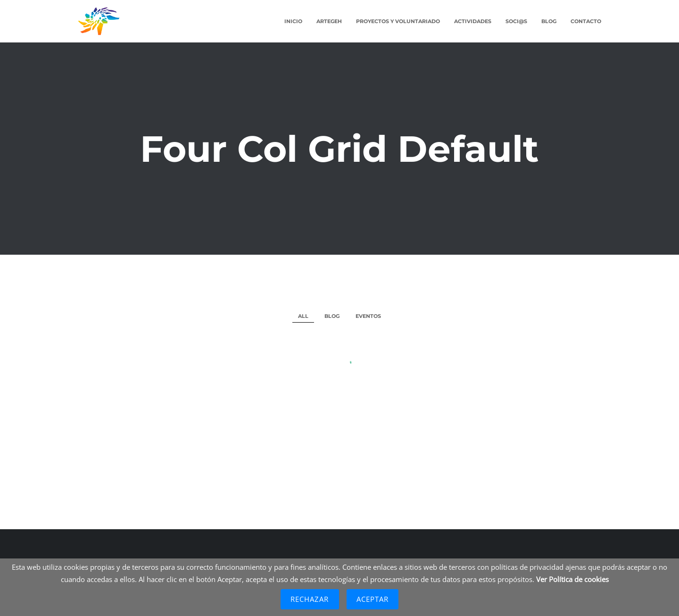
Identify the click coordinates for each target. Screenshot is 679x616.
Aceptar (373, 599)
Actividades (473, 21)
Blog (549, 21)
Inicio (293, 21)
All (303, 316)
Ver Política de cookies (572, 579)
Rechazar (310, 599)
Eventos (368, 316)
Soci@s (516, 21)
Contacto (586, 21)
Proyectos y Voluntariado (398, 21)
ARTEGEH (329, 21)
